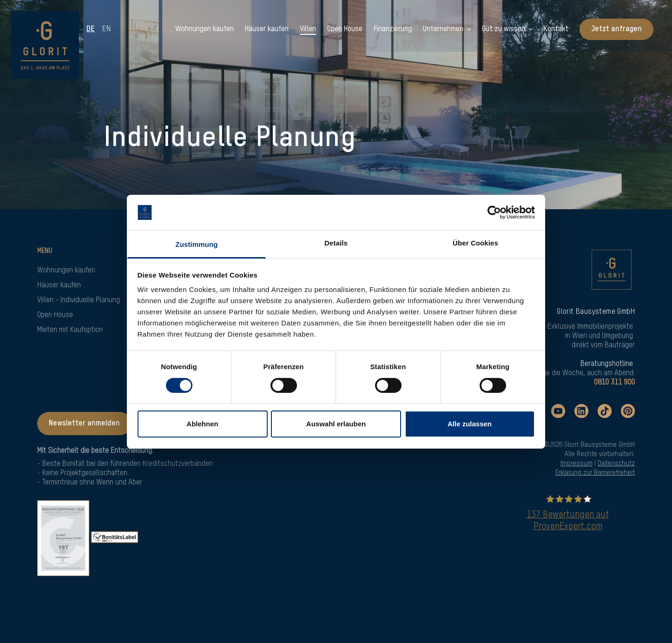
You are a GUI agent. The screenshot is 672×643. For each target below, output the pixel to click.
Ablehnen (202, 424)
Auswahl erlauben (336, 424)
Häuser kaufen (59, 285)
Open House (55, 315)
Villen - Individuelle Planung (79, 300)
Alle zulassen (470, 424)
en (107, 29)
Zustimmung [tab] (197, 244)
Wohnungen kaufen (66, 271)
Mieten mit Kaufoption (70, 330)
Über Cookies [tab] (475, 243)
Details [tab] (336, 243)
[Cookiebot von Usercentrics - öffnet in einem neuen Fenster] (494, 212)
